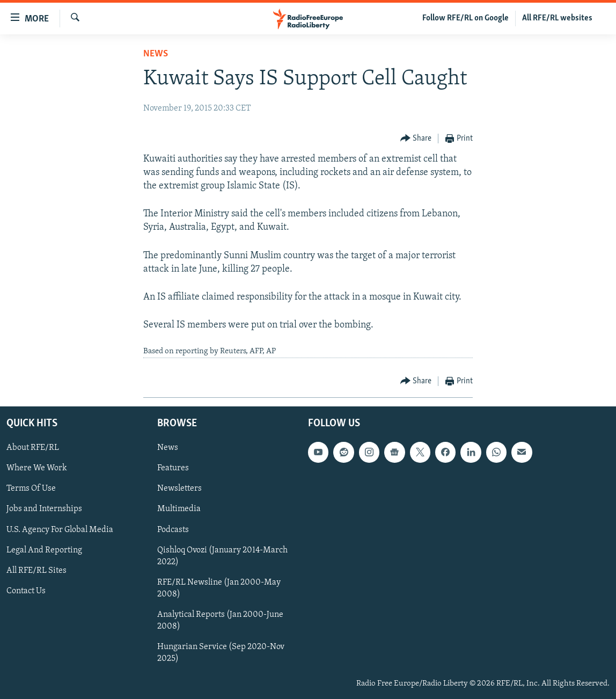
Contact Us (26, 591)
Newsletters (179, 489)
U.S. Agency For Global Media (60, 529)
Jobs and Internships (44, 509)
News (156, 54)
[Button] (416, 139)
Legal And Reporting (44, 550)
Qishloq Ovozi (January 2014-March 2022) (222, 556)
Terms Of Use (31, 489)
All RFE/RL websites (557, 18)
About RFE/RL (33, 448)
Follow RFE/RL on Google (465, 18)
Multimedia (179, 509)
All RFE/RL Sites (36, 571)
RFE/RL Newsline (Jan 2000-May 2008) (219, 588)
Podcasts (173, 529)
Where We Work (37, 468)
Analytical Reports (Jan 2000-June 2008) (220, 621)
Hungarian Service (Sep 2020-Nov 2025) (221, 653)
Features (173, 468)
